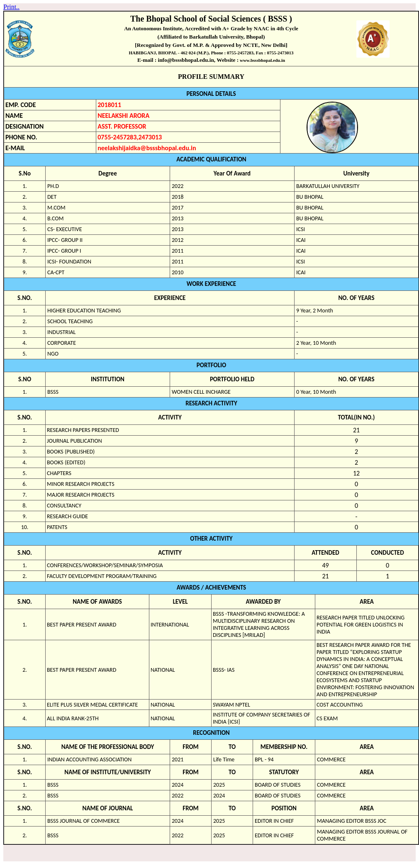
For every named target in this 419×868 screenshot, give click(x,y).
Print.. (11, 7)
